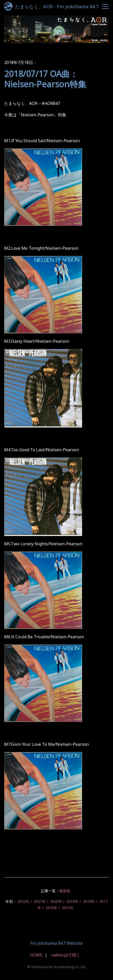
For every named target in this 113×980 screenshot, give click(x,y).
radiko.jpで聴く (66, 955)
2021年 (40, 901)
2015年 (68, 908)
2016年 (51, 908)
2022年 (23, 901)
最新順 (65, 891)
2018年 (89, 901)
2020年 (56, 901)
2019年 (72, 901)
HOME (36, 955)
